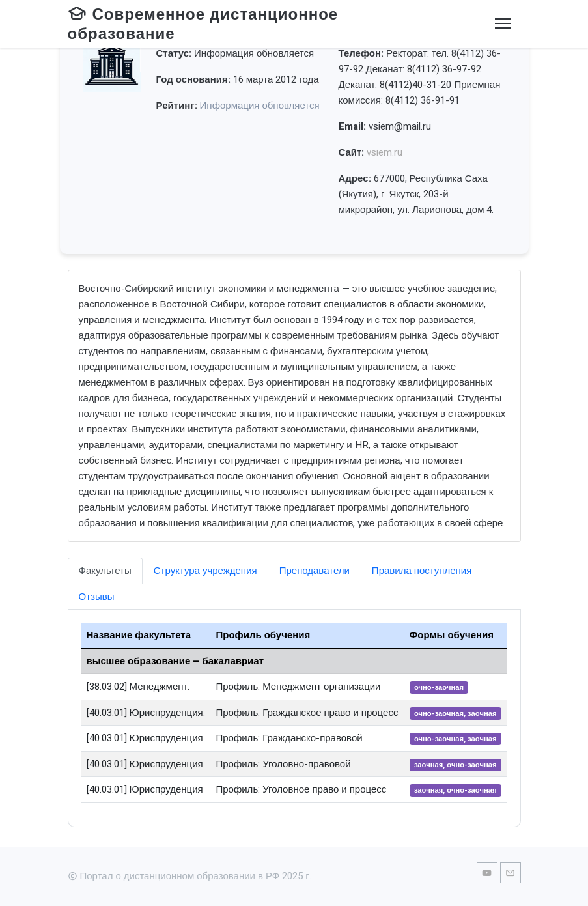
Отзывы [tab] (97, 597)
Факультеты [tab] (105, 571)
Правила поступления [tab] (422, 571)
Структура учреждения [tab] (205, 571)
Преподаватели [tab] (315, 571)
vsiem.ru (385, 152)
